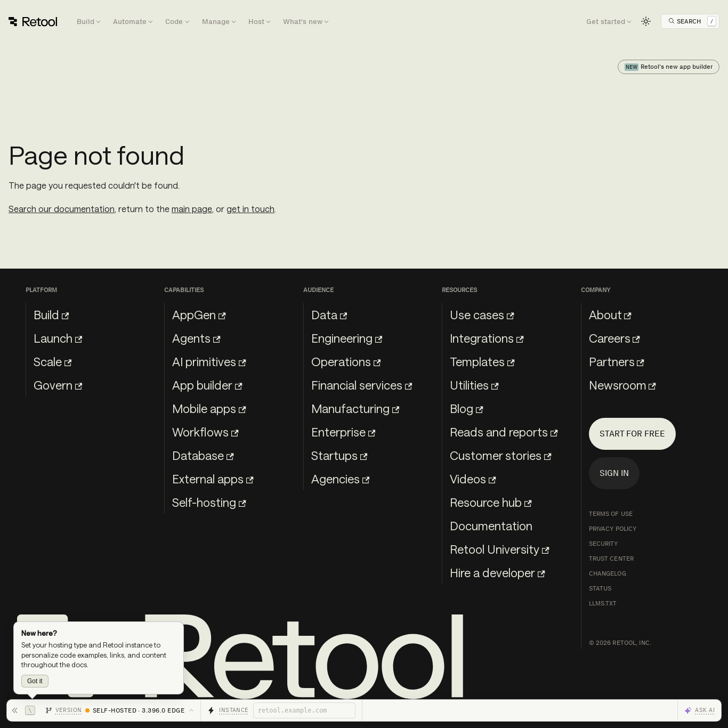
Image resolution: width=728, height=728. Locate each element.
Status (600, 588)
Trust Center (611, 559)
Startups (339, 455)
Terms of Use (611, 514)
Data (329, 314)
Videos (473, 479)
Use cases (482, 314)
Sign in (614, 473)
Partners (617, 361)
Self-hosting (209, 502)
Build (51, 314)
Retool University (499, 549)
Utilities (474, 385)
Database (203, 455)
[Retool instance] (304, 710)
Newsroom (622, 385)
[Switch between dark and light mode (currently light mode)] (646, 21)
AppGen (199, 314)
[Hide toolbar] (23, 710)
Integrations (487, 338)
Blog (466, 408)
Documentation (491, 525)
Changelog (608, 573)
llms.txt (603, 603)
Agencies (340, 479)
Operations (346, 361)
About (610, 314)
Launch (58, 338)
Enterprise (343, 432)
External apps (213, 479)
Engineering (347, 338)
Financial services (362, 385)
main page (192, 209)
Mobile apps (209, 408)
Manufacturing (355, 408)
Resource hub (491, 502)
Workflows (205, 432)
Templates (482, 361)
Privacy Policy (613, 529)
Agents (196, 338)
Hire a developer (497, 572)
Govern (58, 385)
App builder (207, 385)
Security (604, 544)
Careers (614, 338)
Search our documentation (62, 209)
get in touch (250, 209)
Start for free (632, 434)
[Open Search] (692, 21)
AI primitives (209, 361)
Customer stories (500, 455)
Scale (52, 361)
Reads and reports (504, 432)
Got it (35, 681)
